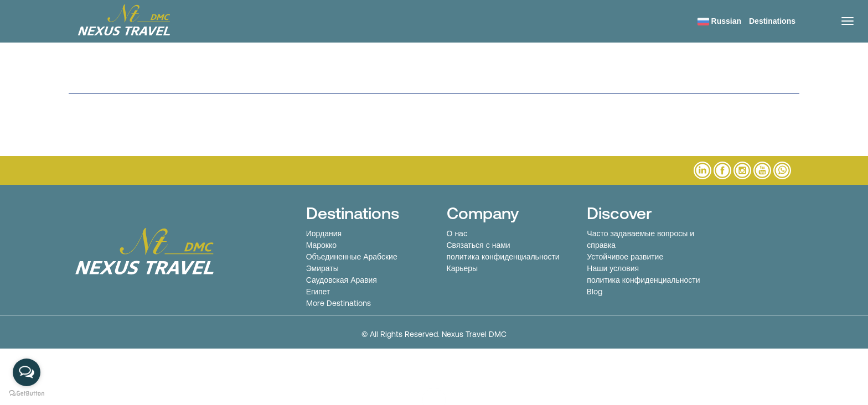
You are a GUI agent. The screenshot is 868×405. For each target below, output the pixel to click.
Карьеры (463, 268)
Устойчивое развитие (625, 257)
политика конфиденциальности (503, 257)
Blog (595, 292)
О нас (457, 233)
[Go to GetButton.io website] (27, 394)
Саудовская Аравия (342, 280)
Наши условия (613, 268)
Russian (719, 21)
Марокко (321, 245)
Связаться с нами (479, 245)
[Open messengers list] (27, 372)
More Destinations (339, 303)
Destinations (772, 21)
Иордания (324, 233)
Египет (318, 292)
